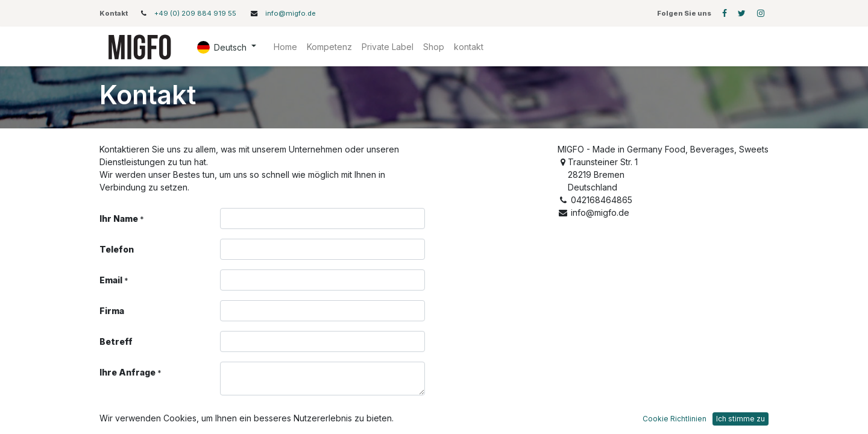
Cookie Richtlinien (675, 419)
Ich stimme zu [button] (741, 419)
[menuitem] (285, 47)
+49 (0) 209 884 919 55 (196, 13)
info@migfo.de (291, 13)
